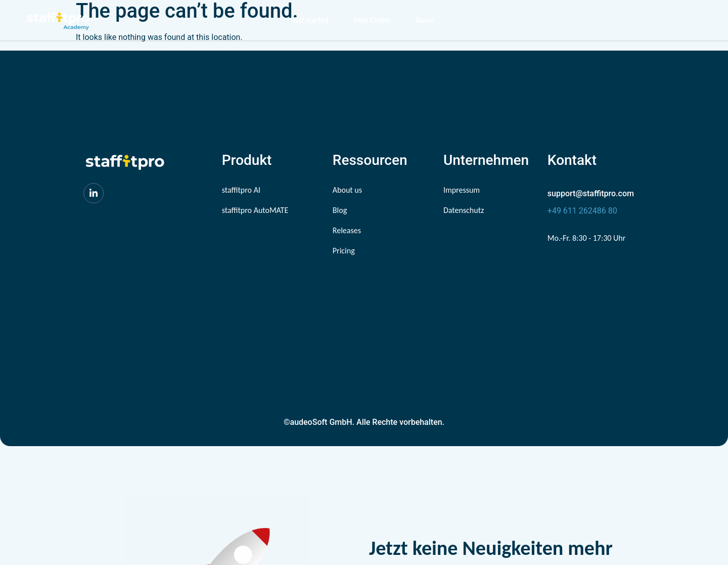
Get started (311, 20)
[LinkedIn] (94, 193)
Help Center (372, 20)
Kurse (425, 20)
